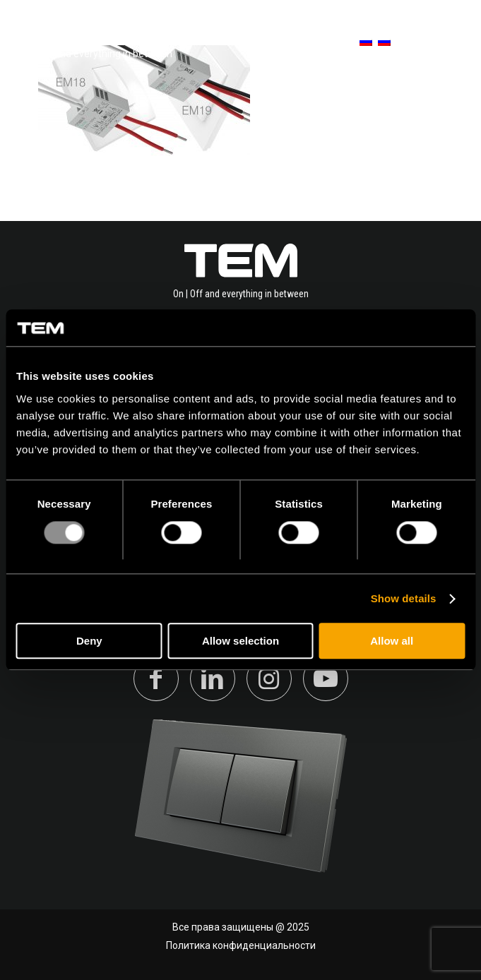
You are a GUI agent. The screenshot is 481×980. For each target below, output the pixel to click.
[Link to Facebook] (156, 679)
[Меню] (447, 42)
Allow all (392, 641)
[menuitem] (359, 42)
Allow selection (241, 641)
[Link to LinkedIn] (213, 679)
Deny (89, 641)
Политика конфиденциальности (241, 945)
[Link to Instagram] (269, 679)
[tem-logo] (95, 42)
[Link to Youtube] (326, 679)
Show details (404, 598)
